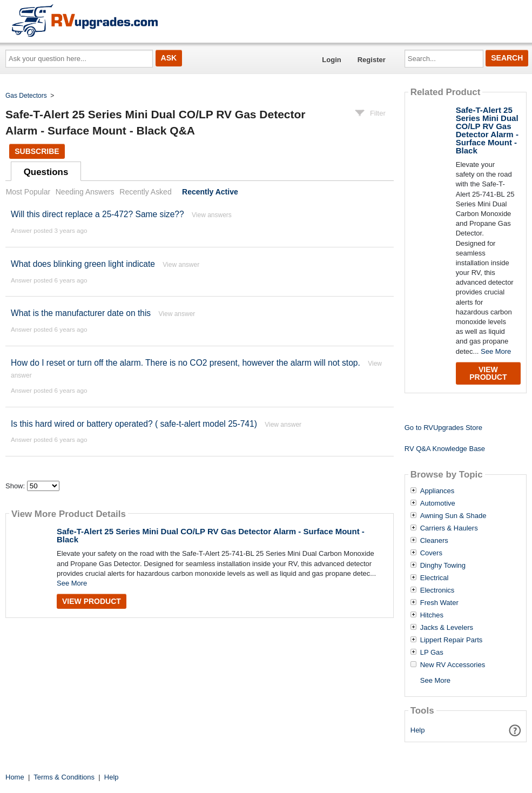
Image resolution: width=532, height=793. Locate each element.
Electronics (437, 590)
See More (72, 583)
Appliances (437, 491)
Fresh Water (439, 603)
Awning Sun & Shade (453, 516)
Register (372, 60)
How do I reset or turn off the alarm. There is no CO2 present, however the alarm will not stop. (186, 363)
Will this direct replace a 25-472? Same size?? (97, 214)
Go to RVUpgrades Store (443, 428)
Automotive (438, 503)
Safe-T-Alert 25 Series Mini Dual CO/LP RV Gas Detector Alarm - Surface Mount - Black (211, 535)
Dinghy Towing (443, 566)
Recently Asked (145, 192)
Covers (431, 553)
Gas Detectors (26, 96)
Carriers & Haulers (449, 528)
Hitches (432, 615)
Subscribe (37, 151)
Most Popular (28, 192)
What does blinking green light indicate (83, 264)
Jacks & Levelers (447, 628)
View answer (181, 265)
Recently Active (210, 192)
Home (15, 777)
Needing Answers (85, 192)
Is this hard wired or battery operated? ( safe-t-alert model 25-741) (134, 424)
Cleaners (434, 541)
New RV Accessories (453, 665)
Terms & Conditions (64, 777)
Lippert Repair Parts (452, 640)
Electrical (435, 578)
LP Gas (432, 653)
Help (418, 730)
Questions (46, 172)
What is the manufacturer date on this (81, 313)
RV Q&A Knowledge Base (445, 449)
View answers (212, 215)
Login (331, 60)
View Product (92, 601)
